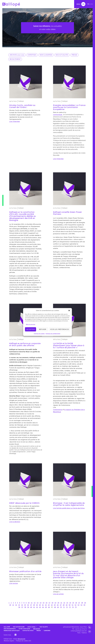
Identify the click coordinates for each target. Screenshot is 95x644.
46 (58, 605)
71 (64, 607)
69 (58, 607)
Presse (39, 631)
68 (55, 607)
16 (46, 603)
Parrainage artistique (12, 631)
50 (70, 605)
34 (22, 605)
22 (64, 603)
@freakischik (21, 639)
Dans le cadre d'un (60, 112)
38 (34, 605)
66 (49, 607)
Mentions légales (9, 641)
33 (19, 605)
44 (52, 605)
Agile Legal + (32, 627)
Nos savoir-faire (19, 627)
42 (46, 605)
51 (73, 605)
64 (43, 607)
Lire (54, 407)
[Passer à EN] (92, 4)
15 (44, 603)
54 (81, 605)
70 (61, 607)
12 (35, 603)
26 (76, 603)
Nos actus (37, 629)
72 (67, 607)
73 (70, 607)
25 (73, 603)
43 (49, 605)
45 (55, 605)
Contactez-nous (28, 631)
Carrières (47, 631)
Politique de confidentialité (53, 334)
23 (67, 603)
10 (29, 603)
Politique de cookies (39, 334)
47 (61, 605)
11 (32, 603)
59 (28, 607)
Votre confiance (24, 629)
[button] (69, 311)
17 (49, 603)
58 (25, 607)
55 (84, 605)
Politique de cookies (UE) (24, 641)
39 (37, 605)
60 (31, 607)
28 (82, 603)
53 (78, 605)
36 (28, 605)
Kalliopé (7, 627)
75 (76, 607)
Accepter (31, 329)
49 (67, 605)
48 (64, 605)
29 (85, 603)
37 (31, 605)
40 (40, 605)
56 (19, 607)
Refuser (43, 329)
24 (70, 603)
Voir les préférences (60, 329)
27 (79, 603)
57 (22, 607)
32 (16, 605)
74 (73, 607)
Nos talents (44, 627)
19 (55, 603)
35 (25, 605)
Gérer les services (31, 324)
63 (40, 607)
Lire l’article (13, 583)
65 (46, 607)
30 (10, 605)
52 (76, 605)
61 (34, 607)
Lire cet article (58, 594)
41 (43, 605)
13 (38, 603)
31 (13, 605)
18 (52, 603)
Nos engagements (10, 629)
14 (41, 603)
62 (37, 607)
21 (61, 603)
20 (58, 603)
